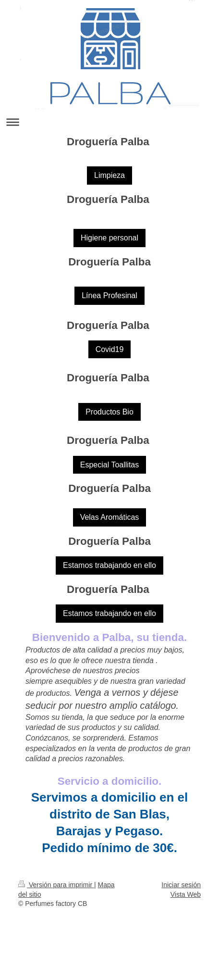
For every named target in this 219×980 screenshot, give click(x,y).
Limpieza (109, 175)
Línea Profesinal (109, 295)
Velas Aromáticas (110, 517)
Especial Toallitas (109, 465)
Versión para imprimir (56, 885)
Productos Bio (109, 412)
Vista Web (186, 894)
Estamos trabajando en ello (109, 565)
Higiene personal (109, 238)
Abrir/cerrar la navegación (109, 122)
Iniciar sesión (181, 885)
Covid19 (110, 349)
